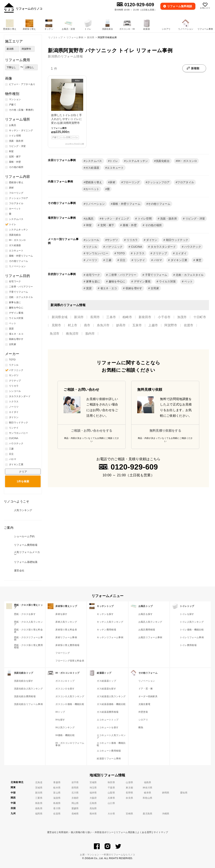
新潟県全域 (60, 317)
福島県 (148, 782)
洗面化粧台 (163, 161)
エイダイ (181, 253)
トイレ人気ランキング (192, 622)
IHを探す (60, 720)
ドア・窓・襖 (146, 689)
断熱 (141, 727)
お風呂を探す (146, 614)
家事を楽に (93, 281)
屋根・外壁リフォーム (126, 204)
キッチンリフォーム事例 (110, 637)
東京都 (129, 788)
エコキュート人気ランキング (111, 736)
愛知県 (184, 793)
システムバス (94, 161)
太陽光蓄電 (144, 704)
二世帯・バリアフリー (122, 275)
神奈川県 (147, 788)
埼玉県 (93, 788)
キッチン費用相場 (106, 630)
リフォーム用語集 (125, 832)
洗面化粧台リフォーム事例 (28, 704)
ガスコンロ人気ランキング (70, 696)
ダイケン (151, 240)
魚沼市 (55, 334)
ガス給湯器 (92, 168)
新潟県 (39, 793)
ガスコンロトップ (65, 681)
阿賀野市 (171, 325)
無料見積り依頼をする (165, 431)
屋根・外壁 (129, 225)
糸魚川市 (103, 325)
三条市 (111, 317)
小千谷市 (164, 317)
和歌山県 (147, 798)
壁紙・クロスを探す (25, 614)
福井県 (93, 793)
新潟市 (79, 317)
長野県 (129, 793)
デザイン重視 (142, 281)
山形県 (129, 782)
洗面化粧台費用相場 (25, 696)
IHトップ (60, 712)
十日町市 (200, 317)
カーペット (92, 189)
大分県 (111, 814)
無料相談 (180, 6)
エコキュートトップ (108, 720)
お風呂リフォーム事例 (150, 637)
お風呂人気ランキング (150, 622)
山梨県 (111, 793)
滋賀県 (57, 798)
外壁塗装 (143, 712)
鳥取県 (39, 803)
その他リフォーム (159, 204)
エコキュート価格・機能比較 (111, 744)
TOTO (120, 253)
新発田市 (145, 317)
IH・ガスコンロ (187, 161)
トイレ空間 (144, 219)
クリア (23, 472)
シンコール (92, 240)
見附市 (56, 325)
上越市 (153, 325)
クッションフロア (159, 182)
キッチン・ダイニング (115, 219)
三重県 (39, 798)
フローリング (131, 182)
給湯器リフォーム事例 (109, 759)
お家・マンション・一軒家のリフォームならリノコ (107, 855)
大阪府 (93, 798)
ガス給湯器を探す (106, 689)
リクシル (91, 247)
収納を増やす (133, 288)
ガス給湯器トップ (106, 681)
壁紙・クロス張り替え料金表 (28, 631)
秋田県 (111, 782)
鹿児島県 (147, 814)
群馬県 (75, 788)
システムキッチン (137, 161)
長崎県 (75, 814)
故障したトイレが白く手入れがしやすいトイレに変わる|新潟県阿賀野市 (67, 109)
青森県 (57, 782)
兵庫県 (111, 798)
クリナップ (160, 253)
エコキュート (115, 168)
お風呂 (90, 219)
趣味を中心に (116, 281)
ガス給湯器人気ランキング (111, 696)
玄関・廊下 (107, 225)
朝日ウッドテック (177, 240)
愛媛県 (75, 808)
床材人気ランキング (66, 622)
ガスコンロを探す (65, 689)
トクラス (139, 253)
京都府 (75, 798)
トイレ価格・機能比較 (192, 630)
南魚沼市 (72, 334)
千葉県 (111, 788)
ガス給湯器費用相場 (108, 712)
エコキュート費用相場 (109, 751)
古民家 (154, 288)
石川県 (75, 793)
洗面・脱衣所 (168, 219)
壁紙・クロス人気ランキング (28, 623)
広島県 (93, 803)
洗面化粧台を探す (24, 681)
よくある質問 (144, 832)
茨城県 (39, 788)
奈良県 (129, 798)
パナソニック (114, 247)
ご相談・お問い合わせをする (92, 431)
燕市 (87, 325)
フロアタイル (186, 182)
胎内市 (90, 334)
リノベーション (95, 204)
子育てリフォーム (156, 275)
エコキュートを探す (108, 727)
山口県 (111, 803)
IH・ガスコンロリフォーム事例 (70, 744)
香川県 (57, 808)
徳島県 (39, 808)
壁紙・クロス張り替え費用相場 (28, 646)
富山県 (57, 793)
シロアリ (143, 720)
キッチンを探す (105, 614)
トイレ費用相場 (188, 645)
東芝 (198, 260)
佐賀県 (57, 814)
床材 (112, 182)
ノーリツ (91, 260)
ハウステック (192, 247)
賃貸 (89, 288)
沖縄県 (166, 814)
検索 (23, 481)
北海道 (39, 782)
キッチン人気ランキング (110, 622)
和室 (89, 225)
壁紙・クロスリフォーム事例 (28, 639)
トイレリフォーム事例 (192, 637)
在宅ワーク (93, 275)
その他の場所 (153, 225)
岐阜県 (148, 793)
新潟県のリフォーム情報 (65, 56)
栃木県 (57, 788)
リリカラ (132, 240)
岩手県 (75, 782)
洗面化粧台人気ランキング (28, 689)
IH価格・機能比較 (65, 735)
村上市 (73, 325)
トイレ (114, 161)
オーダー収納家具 (148, 696)
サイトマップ (161, 832)
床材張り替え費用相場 (67, 645)
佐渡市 (189, 325)
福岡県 (39, 814)
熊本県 (93, 814)
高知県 (93, 808)
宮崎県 (129, 814)
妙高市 (121, 325)
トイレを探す (187, 614)
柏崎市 (127, 317)
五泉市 (137, 325)
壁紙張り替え (94, 182)
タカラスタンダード (163, 247)
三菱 (108, 260)
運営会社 (52, 832)
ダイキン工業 (178, 260)
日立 (122, 260)
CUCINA (136, 247)
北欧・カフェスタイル (189, 275)
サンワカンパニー (97, 253)
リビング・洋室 (195, 219)
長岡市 (95, 317)
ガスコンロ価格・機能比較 (70, 704)
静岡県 (166, 793)
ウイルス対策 (167, 281)
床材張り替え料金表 (66, 630)
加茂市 (182, 317)
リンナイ (139, 260)
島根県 (57, 803)
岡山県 (75, 803)
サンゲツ (112, 240)
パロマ (157, 260)
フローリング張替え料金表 (70, 661)
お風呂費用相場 (147, 630)
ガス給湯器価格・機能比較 (111, 704)
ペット (188, 281)
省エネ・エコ (108, 288)
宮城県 (93, 782)
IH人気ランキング (65, 727)
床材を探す (61, 614)
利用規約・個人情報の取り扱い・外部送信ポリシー (86, 832)
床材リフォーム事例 (66, 637)
